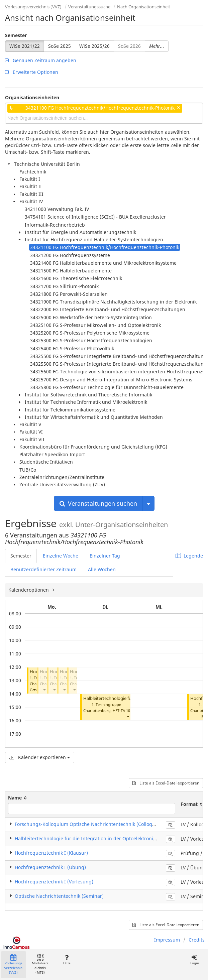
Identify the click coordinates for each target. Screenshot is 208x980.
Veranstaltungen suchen (98, 503)
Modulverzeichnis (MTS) (40, 964)
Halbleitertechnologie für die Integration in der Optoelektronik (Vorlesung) (99, 838)
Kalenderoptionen (29, 590)
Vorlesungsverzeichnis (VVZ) (33, 7)
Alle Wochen (102, 569)
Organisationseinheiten (32, 97)
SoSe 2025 (60, 46)
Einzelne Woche (61, 556)
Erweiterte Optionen (32, 72)
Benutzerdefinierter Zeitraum (43, 569)
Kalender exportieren (40, 757)
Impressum (167, 940)
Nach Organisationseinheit (144, 7)
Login (194, 960)
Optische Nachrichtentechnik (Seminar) (59, 896)
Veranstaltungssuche (89, 7)
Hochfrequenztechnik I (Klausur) (51, 853)
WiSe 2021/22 (25, 46)
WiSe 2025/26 (94, 46)
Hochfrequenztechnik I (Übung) (50, 867)
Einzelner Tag (105, 556)
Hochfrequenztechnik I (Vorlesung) (54, 882)
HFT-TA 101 (122, 710)
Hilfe (67, 960)
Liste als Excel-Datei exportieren (166, 783)
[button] (34, 690)
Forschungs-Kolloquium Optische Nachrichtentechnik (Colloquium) (90, 824)
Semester (16, 35)
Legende (189, 556)
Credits (197, 940)
